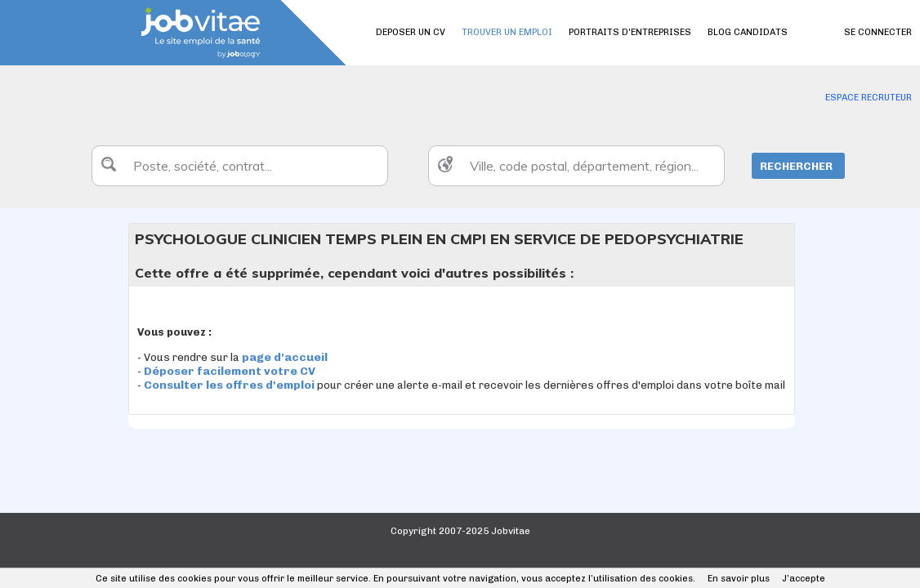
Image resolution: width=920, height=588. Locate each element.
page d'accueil (285, 357)
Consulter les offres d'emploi (230, 385)
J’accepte (804, 579)
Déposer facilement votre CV (230, 371)
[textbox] (240, 166)
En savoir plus (739, 579)
